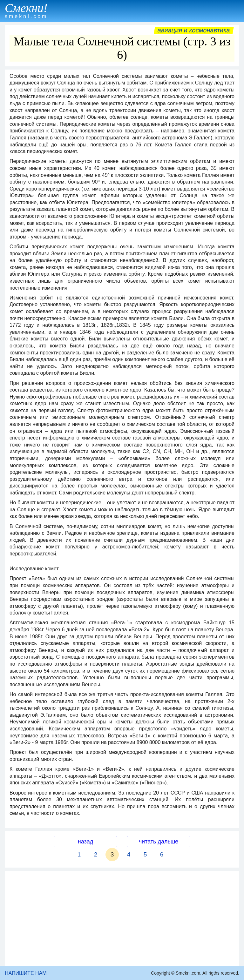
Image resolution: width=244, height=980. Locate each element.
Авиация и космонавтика (194, 30)
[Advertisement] (122, 918)
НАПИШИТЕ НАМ (26, 973)
